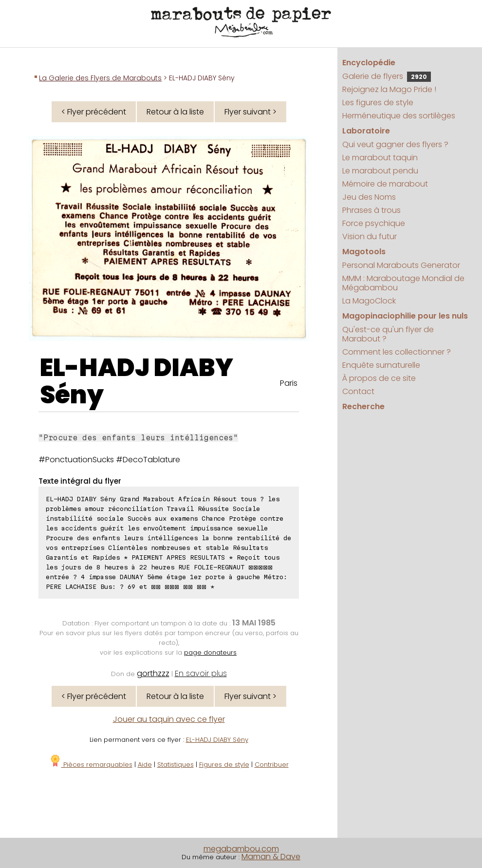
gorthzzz (153, 673)
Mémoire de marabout (385, 184)
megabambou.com (241, 849)
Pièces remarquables (91, 764)
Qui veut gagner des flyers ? (395, 144)
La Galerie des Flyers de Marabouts (100, 78)
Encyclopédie (369, 63)
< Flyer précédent (94, 112)
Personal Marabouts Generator (401, 265)
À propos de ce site (379, 378)
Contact (358, 391)
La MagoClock (369, 301)
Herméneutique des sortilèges (399, 116)
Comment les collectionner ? (397, 352)
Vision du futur (370, 236)
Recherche (363, 406)
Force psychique (374, 223)
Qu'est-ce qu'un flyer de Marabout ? (388, 334)
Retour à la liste (175, 112)
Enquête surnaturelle (381, 365)
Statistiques (176, 764)
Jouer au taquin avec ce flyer (169, 719)
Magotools (364, 252)
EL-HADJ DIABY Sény (137, 381)
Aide (145, 764)
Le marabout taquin (380, 158)
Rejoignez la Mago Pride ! (389, 89)
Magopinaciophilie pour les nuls (405, 316)
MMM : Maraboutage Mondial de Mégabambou (403, 283)
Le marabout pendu (380, 171)
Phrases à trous (371, 210)
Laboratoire (366, 131)
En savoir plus (201, 673)
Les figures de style (378, 103)
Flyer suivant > (250, 112)
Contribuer (272, 764)
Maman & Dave (271, 857)
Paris (289, 383)
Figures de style (224, 764)
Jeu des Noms (369, 197)
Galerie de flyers (387, 76)
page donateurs (210, 652)
